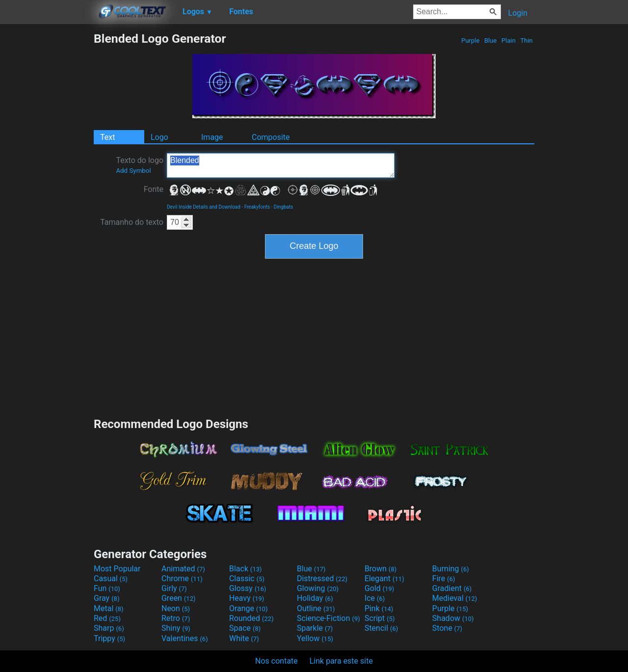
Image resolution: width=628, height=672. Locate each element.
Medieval (455, 598)
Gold (379, 588)
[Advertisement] (47, 179)
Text (107, 137)
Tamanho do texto (132, 222)
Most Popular (117, 569)
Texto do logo (140, 165)
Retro (176, 618)
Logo (159, 137)
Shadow (453, 618)
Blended (281, 165)
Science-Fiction (328, 618)
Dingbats (284, 207)
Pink (379, 608)
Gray (106, 598)
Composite (271, 137)
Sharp (109, 628)
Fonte (154, 189)
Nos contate (276, 661)
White (244, 638)
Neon (176, 608)
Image (212, 137)
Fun (107, 588)
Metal (109, 608)
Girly (174, 588)
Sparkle (315, 628)
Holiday (315, 598)
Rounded (251, 618)
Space (245, 628)
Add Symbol (133, 171)
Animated (183, 569)
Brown (380, 569)
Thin (526, 40)
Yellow (315, 638)
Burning (451, 569)
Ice (375, 598)
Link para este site (341, 661)
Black (246, 569)
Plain (509, 40)
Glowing (318, 588)
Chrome (182, 578)
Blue (491, 40)
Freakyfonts (257, 207)
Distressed (322, 578)
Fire (444, 578)
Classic (247, 578)
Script (380, 618)
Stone (447, 628)
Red (107, 618)
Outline (316, 608)
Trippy (109, 638)
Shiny (176, 628)
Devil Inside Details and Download (204, 207)
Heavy (247, 598)
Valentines (185, 638)
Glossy (248, 588)
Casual (111, 578)
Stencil (381, 628)
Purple (471, 40)
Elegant (384, 578)
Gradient (452, 588)
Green (179, 598)
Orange (249, 608)
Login (518, 13)
